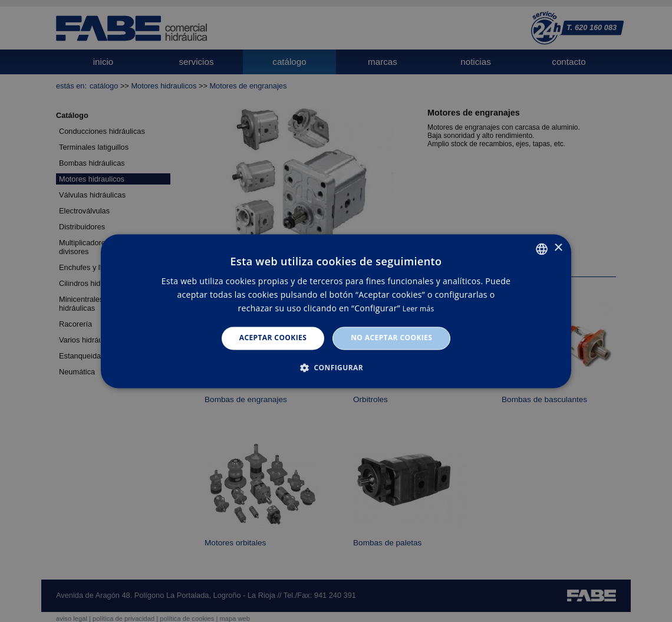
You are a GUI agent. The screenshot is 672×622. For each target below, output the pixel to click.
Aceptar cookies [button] (273, 338)
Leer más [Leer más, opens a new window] (419, 309)
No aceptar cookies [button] (391, 338)
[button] (336, 367)
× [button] (558, 248)
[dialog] (336, 311)
